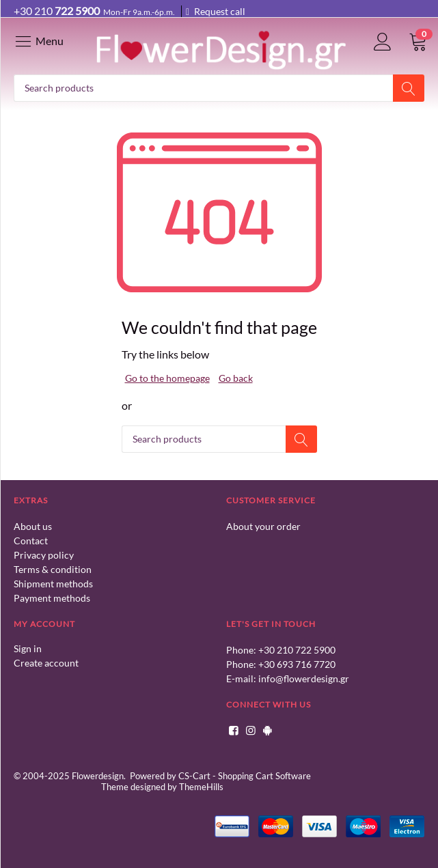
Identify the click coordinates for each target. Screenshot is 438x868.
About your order (263, 526)
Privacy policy (44, 555)
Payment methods (52, 598)
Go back (236, 378)
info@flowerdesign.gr (304, 678)
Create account (46, 663)
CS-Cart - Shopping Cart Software (245, 776)
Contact (31, 541)
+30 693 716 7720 (297, 664)
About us (33, 526)
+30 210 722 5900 (297, 650)
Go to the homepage (167, 378)
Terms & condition (53, 569)
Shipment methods (53, 584)
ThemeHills (201, 787)
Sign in (28, 648)
